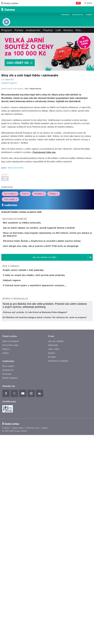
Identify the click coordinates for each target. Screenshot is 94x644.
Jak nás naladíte (56, 520)
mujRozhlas (7, 240)
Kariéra (51, 531)
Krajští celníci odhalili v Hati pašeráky (34, 357)
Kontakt (52, 535)
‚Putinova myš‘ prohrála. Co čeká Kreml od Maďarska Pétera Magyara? (35, 491)
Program (65, 15)
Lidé (58, 30)
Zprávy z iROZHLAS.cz (15, 416)
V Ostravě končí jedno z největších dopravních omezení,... (45, 395)
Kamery (89, 15)
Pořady (19, 30)
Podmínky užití (32, 606)
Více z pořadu (11, 354)
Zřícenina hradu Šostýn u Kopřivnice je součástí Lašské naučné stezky (52, 313)
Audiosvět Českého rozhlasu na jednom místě (21, 265)
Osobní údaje (18, 606)
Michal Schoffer (16, 221)
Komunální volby (10, 524)
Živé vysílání (10, 252)
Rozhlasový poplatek (58, 539)
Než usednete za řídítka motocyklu (32, 276)
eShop (5, 531)
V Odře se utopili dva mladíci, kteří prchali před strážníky (44, 370)
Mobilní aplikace (10, 556)
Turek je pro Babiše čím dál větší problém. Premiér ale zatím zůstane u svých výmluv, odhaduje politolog (45, 484)
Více (79, 30)
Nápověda (53, 524)
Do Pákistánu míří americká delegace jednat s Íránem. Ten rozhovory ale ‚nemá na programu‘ (45, 496)
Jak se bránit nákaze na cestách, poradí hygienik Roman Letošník (49, 288)
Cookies (6, 606)
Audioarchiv (78, 15)
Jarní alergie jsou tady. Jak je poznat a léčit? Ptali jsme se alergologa (51, 326)
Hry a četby (10, 247)
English (45, 606)
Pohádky (39, 247)
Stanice (6, 528)
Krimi (25, 247)
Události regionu (9, 83)
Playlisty (48, 30)
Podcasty (7, 552)
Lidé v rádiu (54, 528)
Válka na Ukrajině (11, 520)
